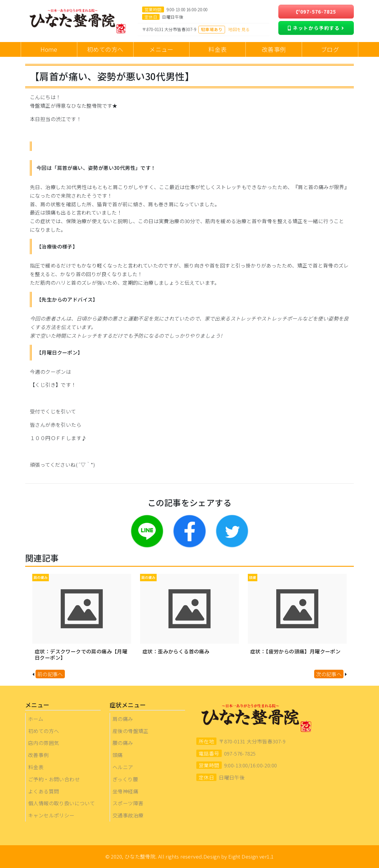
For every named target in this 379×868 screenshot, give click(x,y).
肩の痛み (123, 719)
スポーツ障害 (128, 803)
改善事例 (38, 755)
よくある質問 (44, 791)
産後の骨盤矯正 (131, 731)
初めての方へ (44, 731)
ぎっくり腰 (125, 779)
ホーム (36, 719)
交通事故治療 (128, 815)
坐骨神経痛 (125, 791)
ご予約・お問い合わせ (54, 779)
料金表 (36, 767)
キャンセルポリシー (51, 815)
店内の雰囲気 (44, 743)
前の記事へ (50, 674)
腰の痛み (123, 743)
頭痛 (118, 755)
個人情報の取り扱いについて (61, 803)
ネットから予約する (316, 28)
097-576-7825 (316, 12)
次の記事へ (329, 674)
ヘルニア (123, 767)
